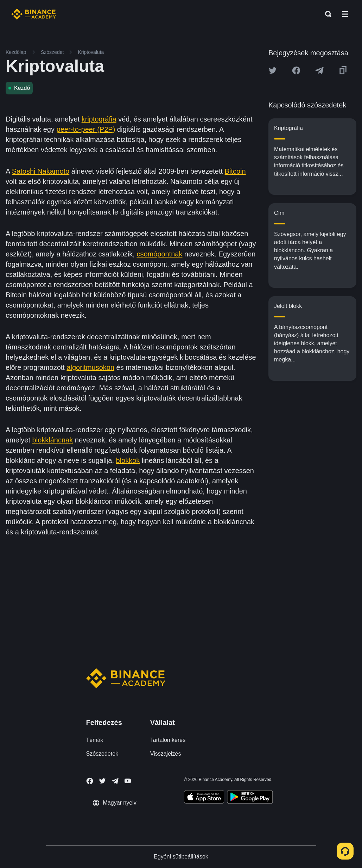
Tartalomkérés (168, 740)
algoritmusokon (90, 367)
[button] (345, 14)
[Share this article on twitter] (273, 70)
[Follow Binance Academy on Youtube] (128, 781)
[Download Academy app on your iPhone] (204, 798)
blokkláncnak (53, 440)
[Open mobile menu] (345, 14)
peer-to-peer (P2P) (86, 129)
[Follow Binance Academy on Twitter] (102, 781)
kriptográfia (99, 119)
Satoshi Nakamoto (41, 171)
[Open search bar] (326, 14)
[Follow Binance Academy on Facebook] (90, 781)
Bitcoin (235, 171)
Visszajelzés (166, 754)
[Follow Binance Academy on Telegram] (115, 781)
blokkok (128, 460)
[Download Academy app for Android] (250, 798)
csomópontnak (159, 254)
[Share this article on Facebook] (296, 70)
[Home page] (34, 14)
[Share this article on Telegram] (319, 70)
